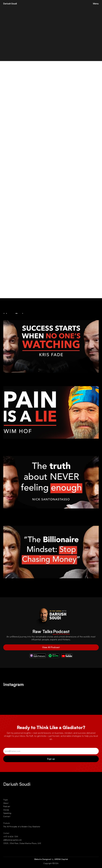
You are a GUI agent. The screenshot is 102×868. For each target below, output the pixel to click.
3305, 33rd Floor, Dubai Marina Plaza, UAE (22, 843)
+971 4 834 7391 (11, 837)
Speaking (7, 813)
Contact (7, 816)
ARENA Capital (61, 859)
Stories (6, 810)
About (6, 803)
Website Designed (43, 859)
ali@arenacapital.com (12, 840)
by (53, 859)
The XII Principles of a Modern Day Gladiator (22, 827)
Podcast (7, 806)
